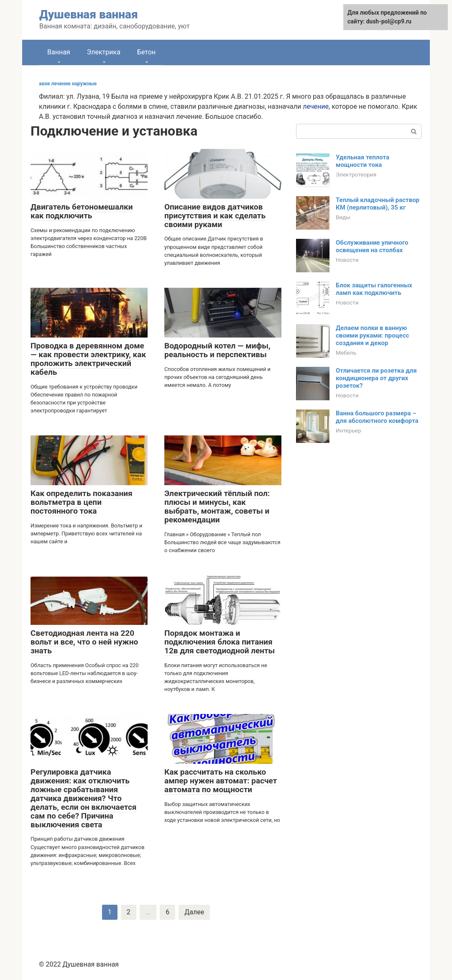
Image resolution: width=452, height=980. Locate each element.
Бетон (146, 52)
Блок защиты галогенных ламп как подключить (374, 289)
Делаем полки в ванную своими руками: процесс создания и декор (372, 335)
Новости (347, 260)
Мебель (346, 353)
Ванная (59, 52)
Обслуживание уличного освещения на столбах (372, 246)
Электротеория (356, 174)
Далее (194, 912)
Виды (343, 217)
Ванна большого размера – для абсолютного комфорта (377, 417)
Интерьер (349, 430)
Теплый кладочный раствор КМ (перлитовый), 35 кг (378, 204)
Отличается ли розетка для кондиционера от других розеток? (376, 378)
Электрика (104, 52)
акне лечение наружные (68, 84)
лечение (316, 106)
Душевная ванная (89, 14)
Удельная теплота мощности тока (363, 161)
